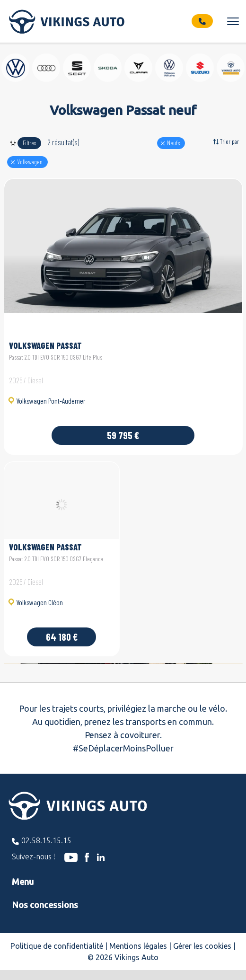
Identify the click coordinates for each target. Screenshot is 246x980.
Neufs (173, 143)
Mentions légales (138, 946)
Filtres (29, 143)
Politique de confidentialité (57, 946)
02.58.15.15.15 (46, 840)
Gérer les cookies (202, 946)
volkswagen (30, 162)
